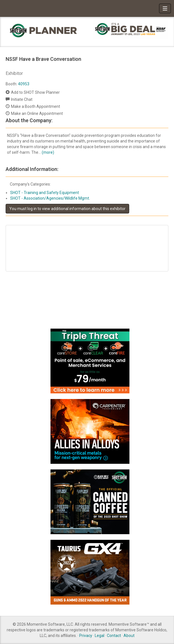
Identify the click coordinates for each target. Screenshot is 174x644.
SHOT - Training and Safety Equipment (45, 193)
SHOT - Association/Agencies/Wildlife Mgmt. (50, 198)
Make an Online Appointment (37, 113)
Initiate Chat (22, 99)
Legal (100, 636)
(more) (48, 152)
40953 (24, 84)
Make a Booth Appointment (36, 106)
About (129, 636)
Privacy (86, 636)
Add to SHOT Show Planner (35, 92)
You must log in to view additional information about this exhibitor (67, 209)
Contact (114, 636)
